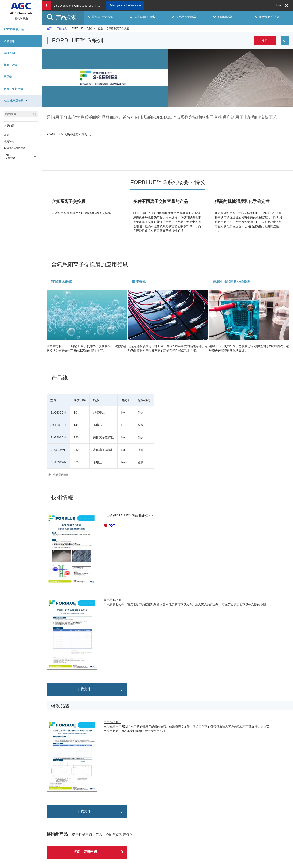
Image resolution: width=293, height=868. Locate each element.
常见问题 (9, 126)
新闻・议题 (11, 65)
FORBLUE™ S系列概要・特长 (67, 134)
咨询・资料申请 (13, 89)
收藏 (7, 135)
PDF (112, 497)
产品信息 (9, 41)
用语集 (8, 77)
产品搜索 (66, 17)
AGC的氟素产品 (14, 29)
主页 (49, 28)
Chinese (21, 157)
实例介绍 (9, 53)
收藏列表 (9, 142)
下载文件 (84, 660)
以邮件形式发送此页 (15, 148)
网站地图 (97, 863)
